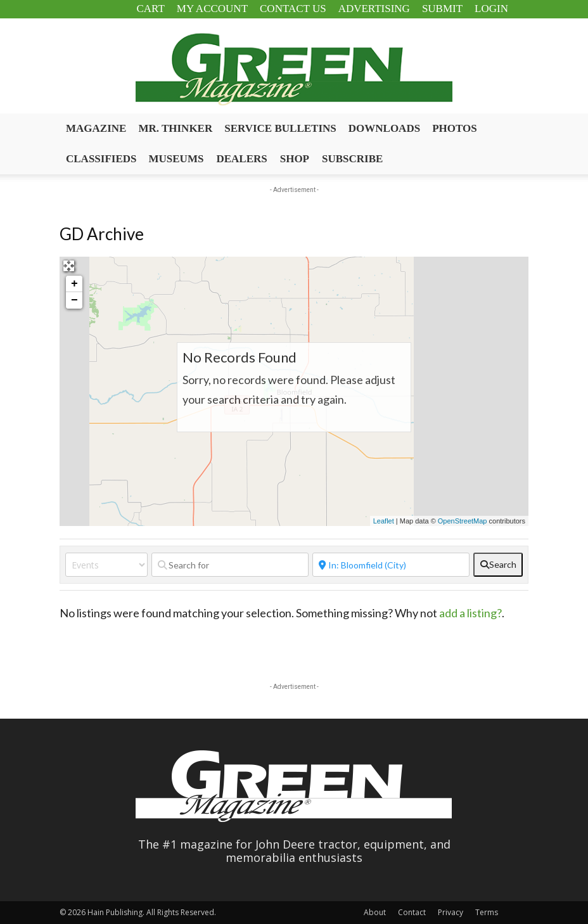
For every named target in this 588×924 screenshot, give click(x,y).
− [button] (74, 300)
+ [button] (74, 284)
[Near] (391, 565)
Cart (150, 9)
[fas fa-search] (498, 565)
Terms (487, 912)
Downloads (384, 128)
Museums (176, 159)
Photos (455, 128)
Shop (295, 159)
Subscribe (352, 159)
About (375, 912)
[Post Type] (106, 565)
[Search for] (230, 565)
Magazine (96, 128)
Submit (442, 9)
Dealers (241, 159)
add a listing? (470, 613)
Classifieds (101, 159)
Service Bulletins (280, 128)
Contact (412, 912)
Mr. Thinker (175, 128)
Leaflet (384, 521)
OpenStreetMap (463, 521)
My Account (212, 9)
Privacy (451, 912)
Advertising (374, 9)
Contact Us (293, 9)
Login (491, 9)
